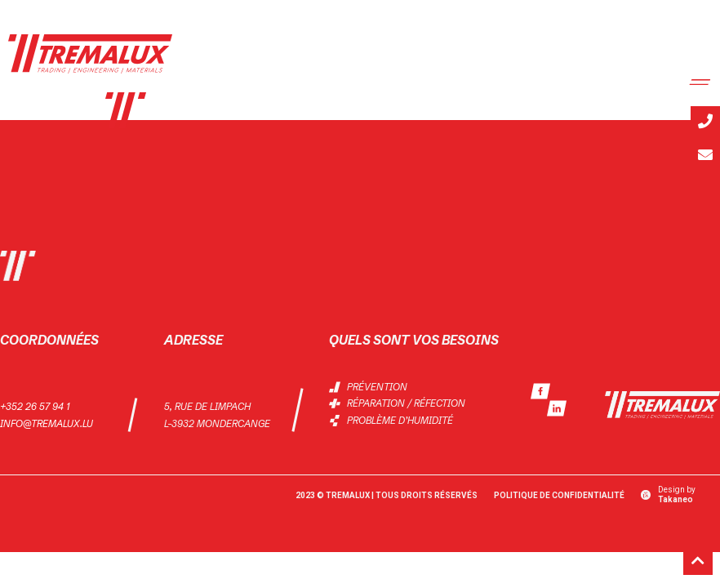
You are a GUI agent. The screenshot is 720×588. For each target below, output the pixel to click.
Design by (677, 494)
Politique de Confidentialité (559, 495)
